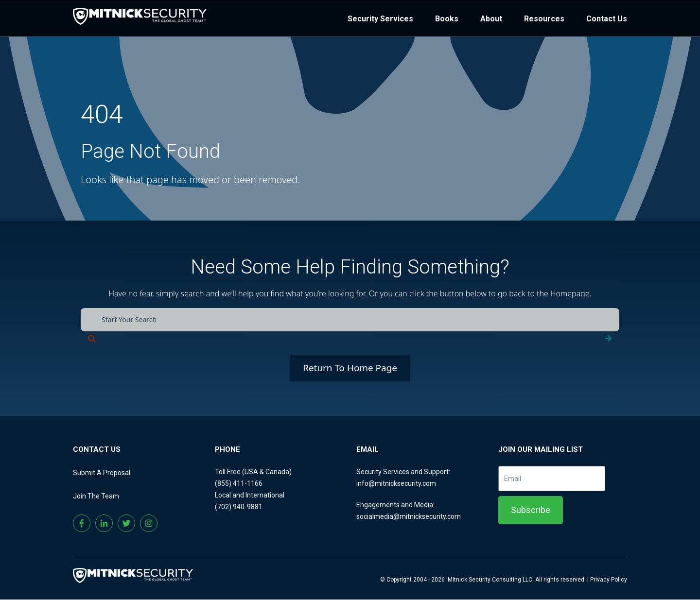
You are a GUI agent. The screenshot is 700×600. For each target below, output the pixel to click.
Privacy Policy (609, 580)
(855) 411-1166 (239, 484)
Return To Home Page (350, 368)
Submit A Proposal (102, 473)
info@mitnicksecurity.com (396, 484)
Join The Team (96, 497)
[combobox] (350, 320)
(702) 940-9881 (239, 507)
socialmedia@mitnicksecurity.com (409, 517)
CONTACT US (97, 450)
